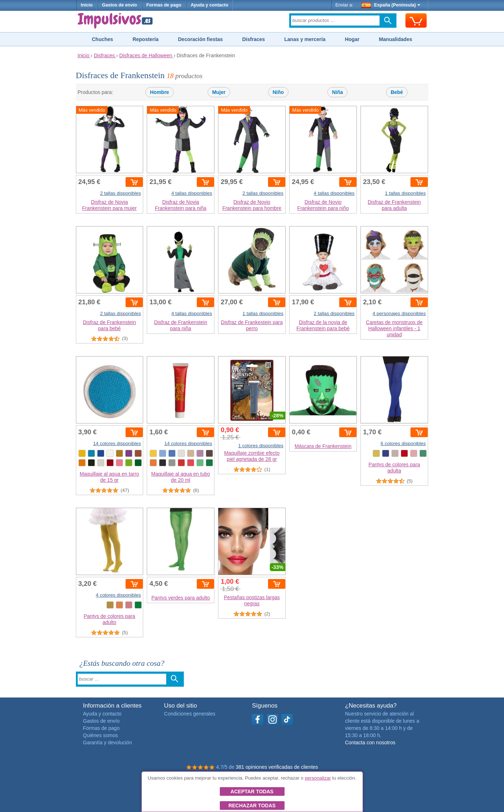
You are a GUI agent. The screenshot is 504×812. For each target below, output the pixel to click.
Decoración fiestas (201, 39)
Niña (337, 92)
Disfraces (253, 39)
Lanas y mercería (305, 39)
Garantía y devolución (108, 743)
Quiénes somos (101, 735)
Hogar (352, 39)
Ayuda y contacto (210, 5)
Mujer (219, 92)
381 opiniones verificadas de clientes (277, 767)
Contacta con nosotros (370, 743)
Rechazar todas (252, 806)
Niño (278, 92)
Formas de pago (164, 5)
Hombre (160, 92)
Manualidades (396, 39)
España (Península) (391, 5)
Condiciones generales (190, 714)
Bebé (397, 92)
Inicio (87, 5)
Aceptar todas (252, 791)
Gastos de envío (119, 5)
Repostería (145, 39)
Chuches (102, 39)
